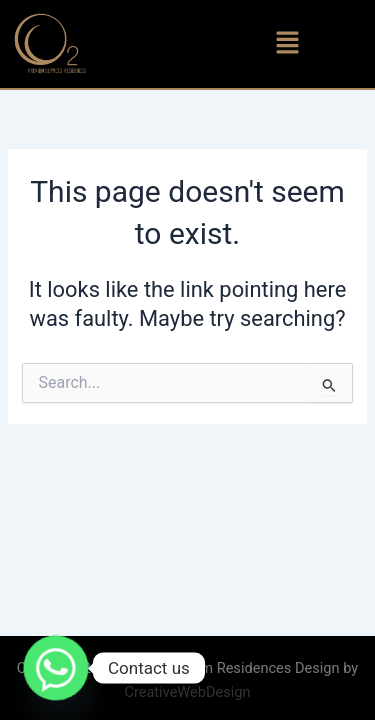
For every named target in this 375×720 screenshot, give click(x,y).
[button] (288, 44)
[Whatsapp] (56, 668)
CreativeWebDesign (187, 692)
